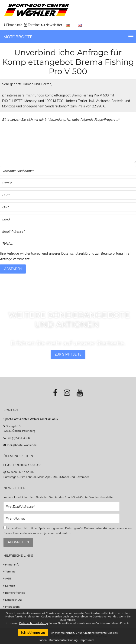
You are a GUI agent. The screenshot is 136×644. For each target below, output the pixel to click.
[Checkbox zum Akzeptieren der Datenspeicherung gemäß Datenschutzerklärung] (5, 528)
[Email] (68, 231)
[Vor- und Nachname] (68, 171)
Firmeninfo (12, 564)
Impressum (12, 607)
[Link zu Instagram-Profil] (67, 393)
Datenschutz (13, 600)
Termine (10, 571)
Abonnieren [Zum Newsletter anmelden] (18, 542)
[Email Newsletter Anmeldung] (62, 507)
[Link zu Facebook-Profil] (55, 393)
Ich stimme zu (33, 632)
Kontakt (10, 586)
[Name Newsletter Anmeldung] (62, 518)
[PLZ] (68, 195)
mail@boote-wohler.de (22, 445)
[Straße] (68, 183)
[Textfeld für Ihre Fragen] (68, 139)
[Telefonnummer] (68, 244)
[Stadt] (68, 207)
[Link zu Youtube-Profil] (80, 393)
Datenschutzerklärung (78, 253)
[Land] (68, 219)
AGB (8, 578)
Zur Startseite (68, 354)
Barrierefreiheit (15, 593)
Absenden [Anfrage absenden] (13, 269)
